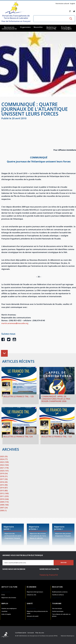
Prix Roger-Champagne (66, 28)
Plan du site (40, 633)
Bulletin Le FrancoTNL (52, 28)
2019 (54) (4, 473)
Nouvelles (38, 27)
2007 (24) (4, 508)
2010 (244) (4, 499)
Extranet (31, 633)
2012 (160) (4, 493)
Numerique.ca (71, 636)
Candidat (4, 611)
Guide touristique (58, 611)
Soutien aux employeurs (9, 608)
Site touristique (57, 608)
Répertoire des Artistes (9, 598)
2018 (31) (4, 476)
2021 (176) (4, 468)
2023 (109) (4, 462)
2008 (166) (4, 505)
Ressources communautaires (9, 28)
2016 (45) (4, 482)
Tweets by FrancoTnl (49, 575)
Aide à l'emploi (6, 614)
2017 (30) (4, 479)
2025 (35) (4, 456)
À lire (3, 595)
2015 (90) (4, 485)
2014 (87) (4, 488)
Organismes (25, 27)
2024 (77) (4, 459)
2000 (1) (3, 510)
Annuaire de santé (33, 616)
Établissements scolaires (60, 592)
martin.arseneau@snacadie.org (15, 323)
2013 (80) (4, 491)
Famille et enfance (58, 595)
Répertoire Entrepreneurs (35, 592)
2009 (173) (4, 502)
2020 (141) (4, 471)
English (73, 4)
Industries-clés (31, 595)
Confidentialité (21, 633)
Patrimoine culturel (62, 4)
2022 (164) (4, 465)
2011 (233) (4, 496)
